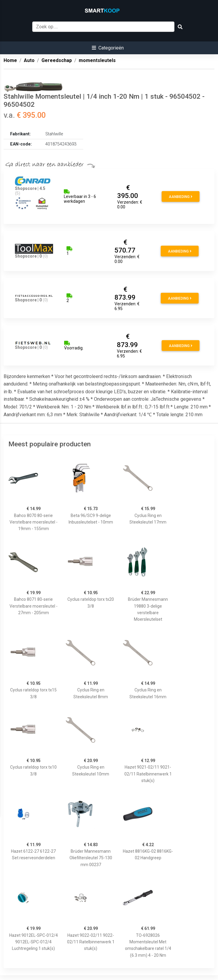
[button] (108, 48)
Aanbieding (181, 197)
